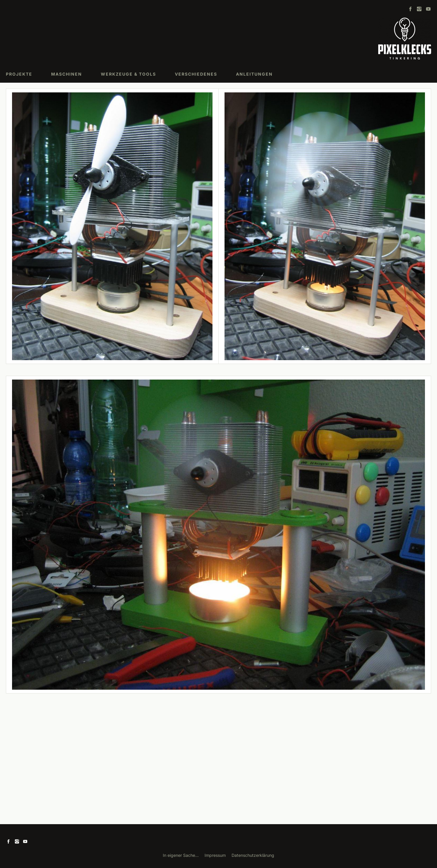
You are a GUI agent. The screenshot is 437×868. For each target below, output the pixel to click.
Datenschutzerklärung (253, 855)
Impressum (215, 855)
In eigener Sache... (181, 855)
